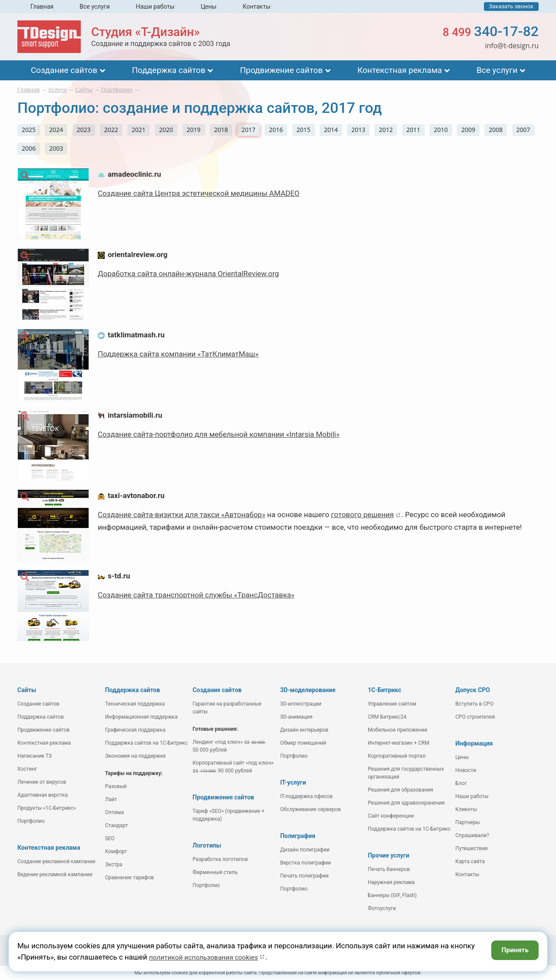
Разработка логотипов (220, 859)
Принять (513, 951)
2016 (276, 130)
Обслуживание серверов (311, 809)
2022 (111, 130)
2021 (139, 130)
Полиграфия (298, 836)
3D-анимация (296, 717)
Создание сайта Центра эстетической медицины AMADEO (199, 193)
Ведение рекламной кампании (55, 874)
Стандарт (117, 825)
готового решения (362, 515)
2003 (56, 148)
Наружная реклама (391, 882)
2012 (386, 130)
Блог (461, 783)
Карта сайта (470, 861)
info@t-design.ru (512, 46)
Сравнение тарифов (130, 878)
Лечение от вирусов (42, 782)
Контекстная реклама (400, 70)
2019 (194, 130)
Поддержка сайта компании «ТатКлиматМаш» (178, 354)
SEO (110, 838)
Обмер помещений (303, 743)
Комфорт (116, 851)
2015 (304, 130)
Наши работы (155, 7)
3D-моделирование (308, 690)
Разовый (116, 786)
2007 (523, 130)
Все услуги (95, 7)
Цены (209, 7)
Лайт (111, 799)
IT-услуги (293, 782)
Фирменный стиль (215, 872)
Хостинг (27, 769)
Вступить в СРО (474, 704)
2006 (29, 148)
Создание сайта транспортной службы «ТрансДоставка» (196, 595)
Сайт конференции (391, 816)
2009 (468, 130)
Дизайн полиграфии (305, 850)
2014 (331, 130)
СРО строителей (475, 717)
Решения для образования (401, 790)
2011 (414, 130)
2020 (166, 130)
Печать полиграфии (304, 876)
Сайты (27, 690)
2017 (248, 130)
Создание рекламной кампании (56, 861)
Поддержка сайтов (169, 70)
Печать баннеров (389, 869)
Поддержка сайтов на (147, 743)
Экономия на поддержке (136, 756)
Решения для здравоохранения (406, 803)
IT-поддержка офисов (306, 796)
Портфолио (31, 821)
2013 (358, 130)
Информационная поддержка (141, 717)
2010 (441, 130)
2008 (496, 130)
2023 (84, 130)
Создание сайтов (64, 70)
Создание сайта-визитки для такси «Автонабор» (182, 515)
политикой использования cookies (209, 957)
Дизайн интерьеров (304, 730)
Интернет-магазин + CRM (399, 743)
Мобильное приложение (398, 730)
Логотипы (207, 845)
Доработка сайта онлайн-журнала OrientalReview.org (188, 274)
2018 (221, 130)
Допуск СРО (473, 690)
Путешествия (471, 848)
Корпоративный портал (397, 756)
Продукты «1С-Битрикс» (47, 808)
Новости (466, 770)
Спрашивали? (472, 835)
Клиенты (466, 809)
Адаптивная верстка (43, 795)
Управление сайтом (392, 704)
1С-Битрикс (385, 690)
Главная (42, 7)
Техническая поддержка (135, 704)
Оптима (114, 812)
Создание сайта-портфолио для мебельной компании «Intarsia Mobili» (219, 434)
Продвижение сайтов (281, 70)
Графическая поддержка (135, 730)
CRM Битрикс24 (387, 717)
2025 (29, 130)
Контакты (256, 7)
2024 (56, 130)
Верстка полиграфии (306, 863)
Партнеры (467, 822)
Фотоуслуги (382, 908)
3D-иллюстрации (301, 704)
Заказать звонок (511, 6)
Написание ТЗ (35, 756)
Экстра (114, 865)
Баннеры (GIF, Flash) (392, 895)
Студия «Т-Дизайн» (146, 32)
